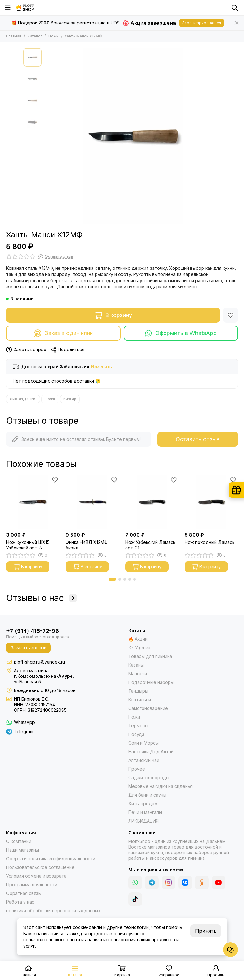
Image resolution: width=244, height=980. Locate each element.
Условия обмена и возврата (36, 876)
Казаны (136, 665)
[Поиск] (235, 8)
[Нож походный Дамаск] (211, 502)
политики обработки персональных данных (53, 911)
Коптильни (140, 700)
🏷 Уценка (139, 648)
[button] (112, 579)
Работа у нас (20, 902)
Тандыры (138, 691)
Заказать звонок (28, 648)
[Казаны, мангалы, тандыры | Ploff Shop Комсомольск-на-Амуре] (25, 8)
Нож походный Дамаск (210, 542)
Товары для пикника (150, 656)
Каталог (35, 36)
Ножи (53, 36)
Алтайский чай (144, 760)
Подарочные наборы (151, 682)
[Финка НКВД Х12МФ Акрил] (92, 502)
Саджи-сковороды (149, 778)
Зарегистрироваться (202, 23)
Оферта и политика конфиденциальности (51, 859)
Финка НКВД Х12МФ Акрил (87, 545)
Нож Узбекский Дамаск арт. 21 (150, 545)
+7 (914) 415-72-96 (33, 631)
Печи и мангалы (145, 812)
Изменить (101, 367)
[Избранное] (230, 315)
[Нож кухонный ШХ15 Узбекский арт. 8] (33, 502)
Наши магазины (23, 850)
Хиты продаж (143, 804)
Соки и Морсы (143, 743)
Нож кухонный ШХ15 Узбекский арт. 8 (28, 545)
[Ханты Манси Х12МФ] (133, 136)
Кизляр (70, 399)
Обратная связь (24, 893)
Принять (206, 931)
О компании (19, 841)
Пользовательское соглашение (40, 867)
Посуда (136, 734)
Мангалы (138, 674)
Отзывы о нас (42, 598)
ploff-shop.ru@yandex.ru (39, 662)
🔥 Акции (138, 639)
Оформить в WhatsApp (181, 333)
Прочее (137, 769)
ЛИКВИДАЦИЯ (23, 399)
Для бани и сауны (147, 795)
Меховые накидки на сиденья (161, 786)
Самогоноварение (148, 708)
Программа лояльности (32, 885)
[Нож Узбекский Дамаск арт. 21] (152, 502)
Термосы (138, 726)
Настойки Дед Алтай (151, 752)
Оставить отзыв (198, 439)
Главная (14, 36)
